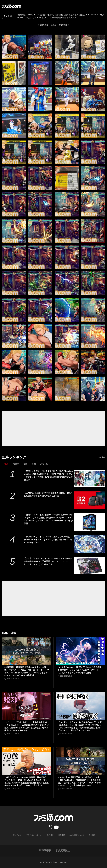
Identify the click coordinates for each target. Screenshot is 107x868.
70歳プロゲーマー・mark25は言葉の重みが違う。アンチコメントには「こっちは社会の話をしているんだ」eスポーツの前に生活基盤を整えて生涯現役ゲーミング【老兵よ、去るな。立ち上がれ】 (27, 781)
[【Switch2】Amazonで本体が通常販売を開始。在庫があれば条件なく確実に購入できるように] (89, 500)
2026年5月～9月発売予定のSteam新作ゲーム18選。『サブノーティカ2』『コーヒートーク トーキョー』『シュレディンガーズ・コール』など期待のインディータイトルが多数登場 (27, 671)
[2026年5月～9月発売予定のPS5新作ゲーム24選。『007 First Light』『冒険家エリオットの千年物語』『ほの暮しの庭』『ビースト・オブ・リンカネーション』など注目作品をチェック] (80, 761)
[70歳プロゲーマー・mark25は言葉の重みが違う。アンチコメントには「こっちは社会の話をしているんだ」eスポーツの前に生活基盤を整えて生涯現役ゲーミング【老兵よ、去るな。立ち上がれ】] (27, 761)
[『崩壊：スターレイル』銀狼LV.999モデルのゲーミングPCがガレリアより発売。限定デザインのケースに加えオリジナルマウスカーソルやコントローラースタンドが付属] (89, 522)
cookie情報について (77, 835)
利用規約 (51, 835)
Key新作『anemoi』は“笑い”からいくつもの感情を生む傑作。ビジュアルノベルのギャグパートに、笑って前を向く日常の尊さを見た (80, 670)
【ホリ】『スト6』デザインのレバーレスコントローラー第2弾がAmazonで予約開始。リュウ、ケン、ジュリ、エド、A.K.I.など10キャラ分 (48, 561)
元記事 (8, 16)
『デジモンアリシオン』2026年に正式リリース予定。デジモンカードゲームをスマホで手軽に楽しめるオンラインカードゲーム (48, 540)
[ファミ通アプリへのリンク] (45, 850)
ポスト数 (44, 464)
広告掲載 (92, 835)
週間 (25, 464)
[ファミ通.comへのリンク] (12, 6)
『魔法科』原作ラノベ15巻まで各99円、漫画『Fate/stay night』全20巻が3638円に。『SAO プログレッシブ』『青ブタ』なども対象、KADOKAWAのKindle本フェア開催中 (48, 475)
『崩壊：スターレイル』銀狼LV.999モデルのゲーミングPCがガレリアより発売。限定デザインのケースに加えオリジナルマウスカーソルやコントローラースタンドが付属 (48, 519)
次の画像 (63, 25)
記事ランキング (14, 457)
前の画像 (44, 25)
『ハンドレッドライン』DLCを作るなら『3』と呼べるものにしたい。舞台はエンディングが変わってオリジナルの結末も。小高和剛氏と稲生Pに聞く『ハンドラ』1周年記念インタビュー (80, 726)
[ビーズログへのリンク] (63, 850)
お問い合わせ (17, 835)
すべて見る (101, 457)
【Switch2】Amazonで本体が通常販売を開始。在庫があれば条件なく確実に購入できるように (48, 494)
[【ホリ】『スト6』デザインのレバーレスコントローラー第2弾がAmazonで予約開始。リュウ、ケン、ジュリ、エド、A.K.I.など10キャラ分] (89, 566)
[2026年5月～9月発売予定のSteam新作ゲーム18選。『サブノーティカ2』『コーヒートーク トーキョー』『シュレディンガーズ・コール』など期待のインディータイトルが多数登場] (27, 651)
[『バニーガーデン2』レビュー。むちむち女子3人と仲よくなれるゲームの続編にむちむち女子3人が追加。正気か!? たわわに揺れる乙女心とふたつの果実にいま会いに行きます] (27, 706)
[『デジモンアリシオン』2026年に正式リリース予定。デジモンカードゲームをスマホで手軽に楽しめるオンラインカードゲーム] (89, 544)
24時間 (16, 464)
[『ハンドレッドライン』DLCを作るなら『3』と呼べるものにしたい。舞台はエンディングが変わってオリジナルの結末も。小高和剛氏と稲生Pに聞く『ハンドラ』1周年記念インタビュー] (80, 706)
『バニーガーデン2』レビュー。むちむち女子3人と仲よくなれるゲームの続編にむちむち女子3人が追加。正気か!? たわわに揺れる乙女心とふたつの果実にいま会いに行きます (26, 726)
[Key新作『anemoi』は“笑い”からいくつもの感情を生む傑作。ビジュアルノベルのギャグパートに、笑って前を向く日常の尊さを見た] (80, 651)
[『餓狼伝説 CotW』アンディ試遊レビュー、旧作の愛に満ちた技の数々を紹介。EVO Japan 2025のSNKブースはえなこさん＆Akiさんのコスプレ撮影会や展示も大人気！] (14, 47)
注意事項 (62, 835)
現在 (6, 464)
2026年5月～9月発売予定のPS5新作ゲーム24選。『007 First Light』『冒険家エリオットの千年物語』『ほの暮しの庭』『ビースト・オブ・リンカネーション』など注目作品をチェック (80, 781)
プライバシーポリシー (34, 835)
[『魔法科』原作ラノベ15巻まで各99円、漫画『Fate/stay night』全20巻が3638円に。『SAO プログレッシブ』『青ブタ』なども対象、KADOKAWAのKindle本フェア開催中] (89, 478)
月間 (34, 464)
